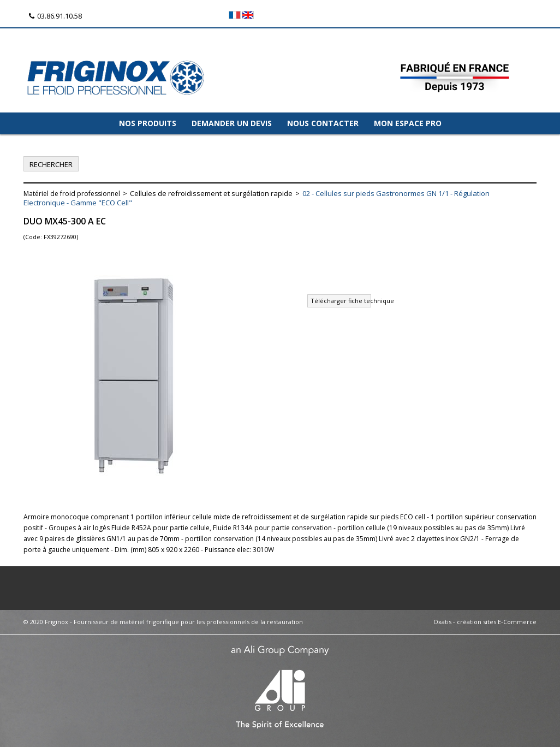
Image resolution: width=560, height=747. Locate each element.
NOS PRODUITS (148, 123)
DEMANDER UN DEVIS (232, 123)
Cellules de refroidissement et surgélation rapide (211, 193)
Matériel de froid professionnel (72, 194)
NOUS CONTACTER (323, 123)
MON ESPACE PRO (408, 123)
